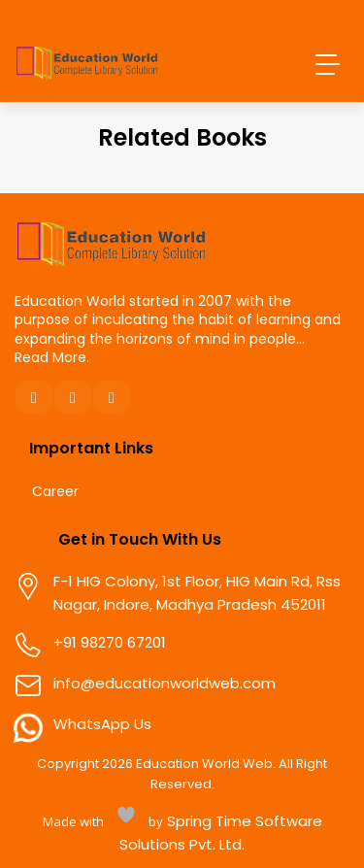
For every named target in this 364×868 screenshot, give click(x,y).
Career (55, 492)
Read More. (52, 357)
